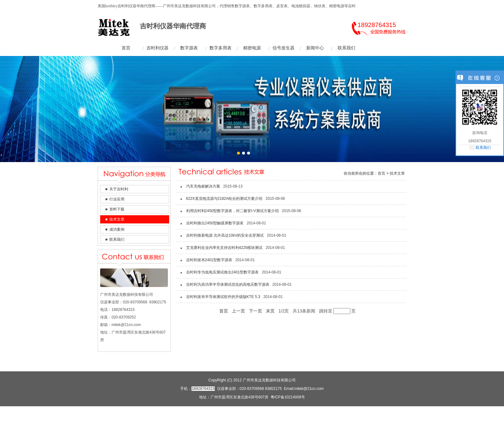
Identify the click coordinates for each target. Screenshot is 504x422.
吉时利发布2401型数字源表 (209, 260)
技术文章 (117, 219)
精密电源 (252, 48)
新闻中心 (315, 48)
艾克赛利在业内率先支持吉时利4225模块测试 (224, 248)
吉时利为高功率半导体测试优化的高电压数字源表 (228, 284)
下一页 (255, 311)
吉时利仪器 (157, 48)
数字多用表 (220, 48)
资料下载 (117, 209)
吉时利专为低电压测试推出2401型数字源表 (223, 272)
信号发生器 (283, 48)
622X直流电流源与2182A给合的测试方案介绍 (224, 199)
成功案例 (117, 229)
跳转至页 (337, 311)
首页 (126, 48)
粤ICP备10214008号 (288, 397)
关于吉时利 (119, 189)
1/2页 (284, 311)
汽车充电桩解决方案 (203, 186)
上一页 (238, 311)
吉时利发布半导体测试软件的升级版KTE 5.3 (223, 297)
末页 (270, 311)
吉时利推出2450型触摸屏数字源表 (215, 223)
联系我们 (346, 48)
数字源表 (189, 48)
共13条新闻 (304, 311)
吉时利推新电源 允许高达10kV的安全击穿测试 (225, 235)
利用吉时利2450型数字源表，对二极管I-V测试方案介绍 (232, 211)
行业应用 (117, 199)
